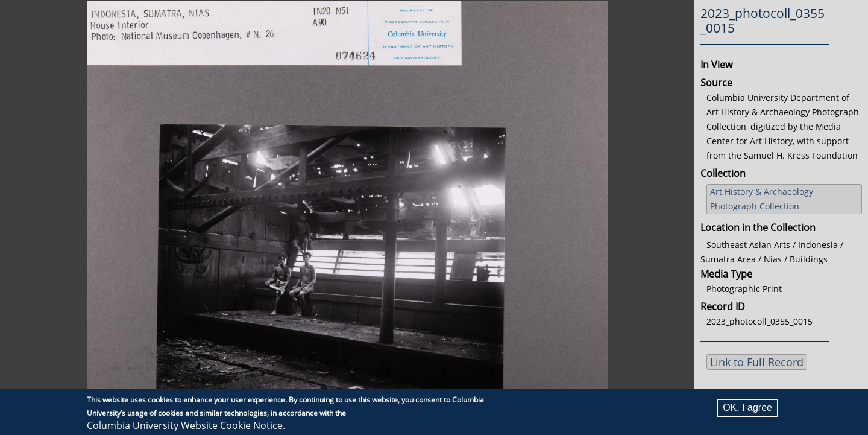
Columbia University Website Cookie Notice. (186, 425)
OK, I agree (747, 408)
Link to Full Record (757, 362)
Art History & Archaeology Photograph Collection (762, 199)
